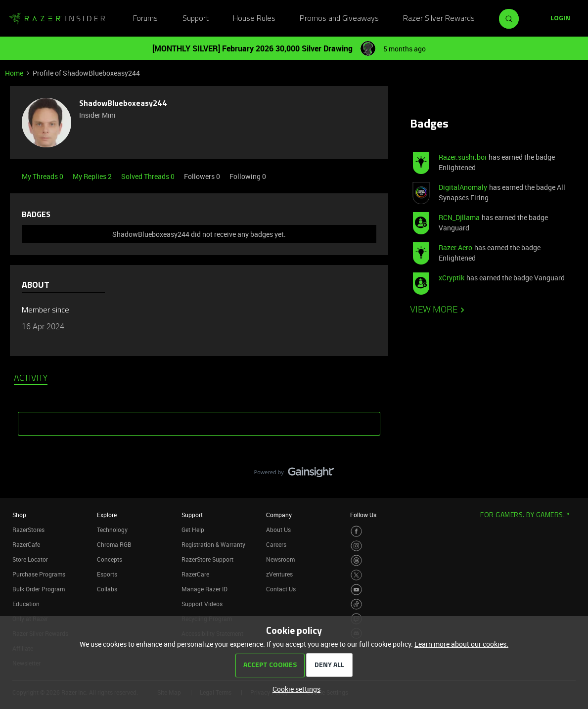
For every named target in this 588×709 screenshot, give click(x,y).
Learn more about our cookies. (461, 644)
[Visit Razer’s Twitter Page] (356, 575)
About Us (278, 530)
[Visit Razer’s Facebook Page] (356, 531)
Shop (19, 515)
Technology (112, 530)
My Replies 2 (93, 176)
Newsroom (280, 559)
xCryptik (452, 278)
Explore (107, 515)
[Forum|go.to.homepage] (57, 19)
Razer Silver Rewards (439, 19)
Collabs (107, 589)
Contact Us (281, 589)
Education (26, 604)
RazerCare (195, 574)
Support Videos (202, 604)
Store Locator (30, 559)
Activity (31, 379)
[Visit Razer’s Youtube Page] (356, 590)
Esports (107, 574)
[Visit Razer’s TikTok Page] (356, 604)
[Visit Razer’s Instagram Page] (356, 546)
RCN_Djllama (459, 217)
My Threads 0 (43, 176)
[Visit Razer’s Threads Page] (356, 560)
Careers (276, 544)
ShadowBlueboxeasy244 (123, 104)
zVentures (279, 574)
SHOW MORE (199, 420)
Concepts (110, 559)
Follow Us (363, 515)
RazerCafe (26, 544)
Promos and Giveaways (339, 19)
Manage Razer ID (204, 589)
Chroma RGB (114, 544)
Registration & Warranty (213, 544)
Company (279, 515)
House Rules (254, 19)
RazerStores (28, 530)
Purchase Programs (39, 574)
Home (14, 73)
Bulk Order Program (39, 589)
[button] (560, 19)
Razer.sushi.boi (463, 157)
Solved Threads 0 (149, 176)
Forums (145, 19)
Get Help (193, 530)
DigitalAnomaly (463, 187)
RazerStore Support (207, 559)
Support (196, 19)
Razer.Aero (455, 247)
